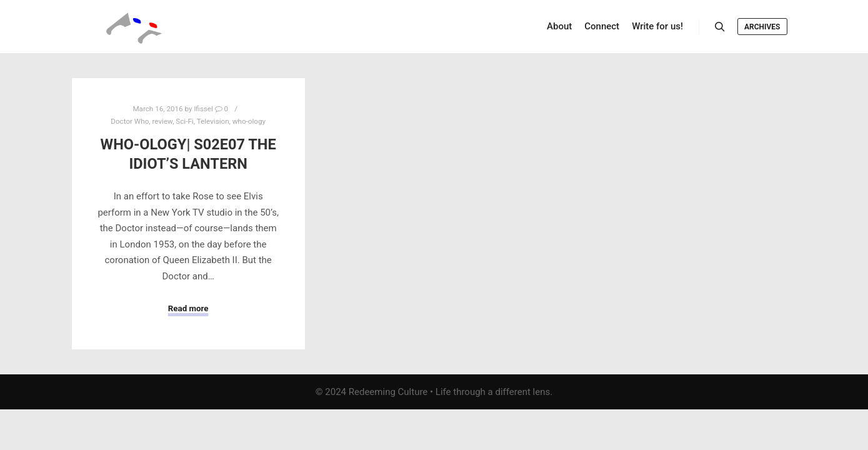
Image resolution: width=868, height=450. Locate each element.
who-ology (249, 121)
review (162, 121)
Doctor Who (130, 121)
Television (213, 121)
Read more (188, 308)
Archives (762, 27)
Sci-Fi (184, 121)
